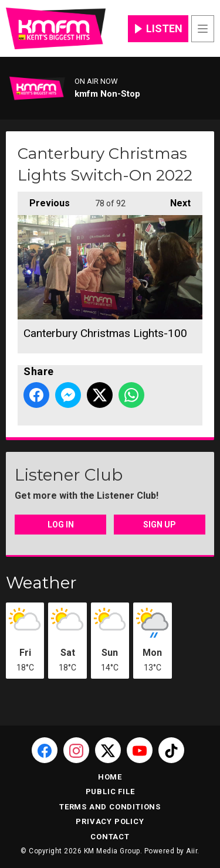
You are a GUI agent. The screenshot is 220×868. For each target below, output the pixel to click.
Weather (41, 583)
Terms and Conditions (110, 807)
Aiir (192, 851)
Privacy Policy (110, 821)
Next (175, 200)
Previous (44, 200)
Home (110, 777)
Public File (110, 792)
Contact (110, 837)
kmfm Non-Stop (107, 94)
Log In (61, 525)
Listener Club (69, 475)
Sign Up (160, 525)
